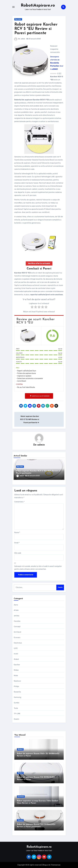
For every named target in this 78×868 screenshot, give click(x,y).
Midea (16, 670)
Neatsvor (17, 681)
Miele (16, 676)
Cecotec (17, 621)
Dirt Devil (17, 632)
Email (17, 543)
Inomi (16, 654)
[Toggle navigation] (13, 7)
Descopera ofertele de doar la (57, 63)
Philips (16, 686)
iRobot (16, 659)
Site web (18, 553)
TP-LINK (17, 714)
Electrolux (18, 643)
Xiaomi (16, 719)
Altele (16, 610)
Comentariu (19, 502)
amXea (17, 616)
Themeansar (56, 865)
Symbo (17, 703)
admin (23, 39)
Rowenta (17, 692)
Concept (17, 627)
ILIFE (16, 648)
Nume (17, 532)
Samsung (18, 697)
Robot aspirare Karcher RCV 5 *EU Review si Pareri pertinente (36, 29)
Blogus (45, 865)
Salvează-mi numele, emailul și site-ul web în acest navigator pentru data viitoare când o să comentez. (38, 568)
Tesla (16, 708)
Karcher (18, 19)
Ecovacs (17, 637)
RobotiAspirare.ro (38, 6)
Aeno (16, 605)
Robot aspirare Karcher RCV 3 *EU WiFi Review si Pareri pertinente (30, 419)
